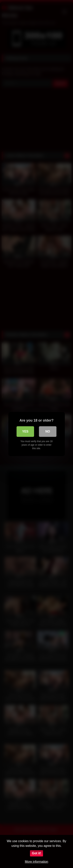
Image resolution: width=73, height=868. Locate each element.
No (48, 431)
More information (36, 862)
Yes (25, 431)
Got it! (36, 853)
